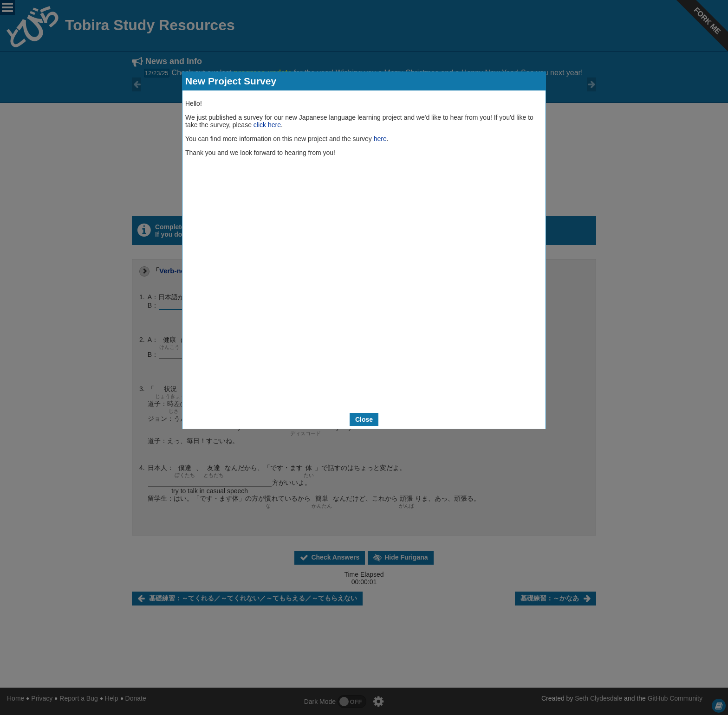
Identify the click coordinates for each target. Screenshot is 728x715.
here (380, 139)
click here (267, 125)
